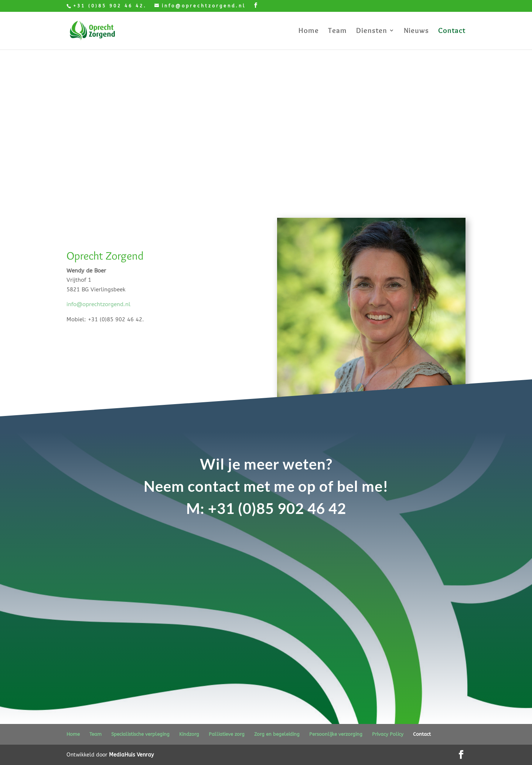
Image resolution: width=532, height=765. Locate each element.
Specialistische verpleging (140, 734)
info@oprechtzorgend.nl (98, 304)
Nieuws (416, 31)
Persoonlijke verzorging (336, 734)
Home (309, 31)
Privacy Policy (388, 734)
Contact (452, 31)
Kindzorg (189, 734)
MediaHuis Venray (131, 755)
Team (337, 31)
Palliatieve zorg (227, 734)
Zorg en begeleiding (277, 734)
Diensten (372, 31)
